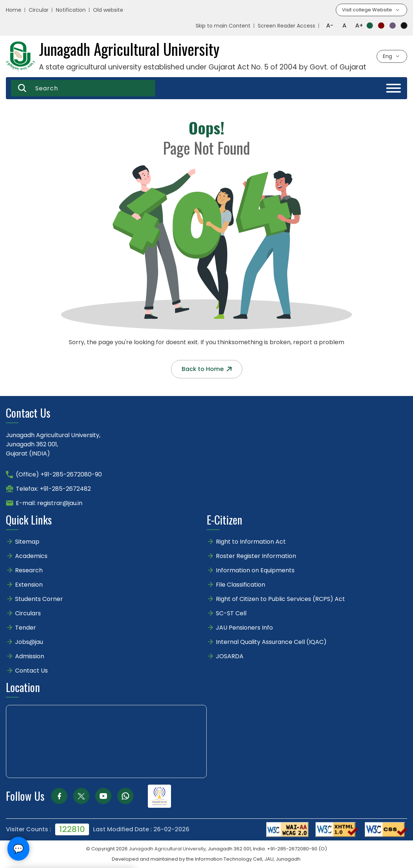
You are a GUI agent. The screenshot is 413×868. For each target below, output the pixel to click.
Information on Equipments (255, 571)
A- (330, 26)
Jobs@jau (29, 642)
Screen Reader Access (286, 26)
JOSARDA (230, 657)
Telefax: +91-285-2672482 (53, 489)
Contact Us (31, 671)
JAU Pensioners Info (244, 628)
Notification (71, 10)
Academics (31, 556)
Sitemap (27, 542)
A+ (359, 26)
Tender (26, 628)
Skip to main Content (223, 26)
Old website (108, 10)
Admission (30, 657)
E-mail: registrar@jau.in (49, 503)
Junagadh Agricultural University (167, 849)
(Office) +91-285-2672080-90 (59, 475)
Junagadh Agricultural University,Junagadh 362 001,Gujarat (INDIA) (53, 445)
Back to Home (207, 369)
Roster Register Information (256, 556)
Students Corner (39, 599)
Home (14, 10)
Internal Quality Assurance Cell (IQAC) (271, 642)
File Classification (241, 585)
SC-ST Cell (231, 614)
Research (29, 571)
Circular (39, 10)
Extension (29, 585)
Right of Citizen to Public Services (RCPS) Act (280, 599)
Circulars (28, 614)
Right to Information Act (251, 542)
